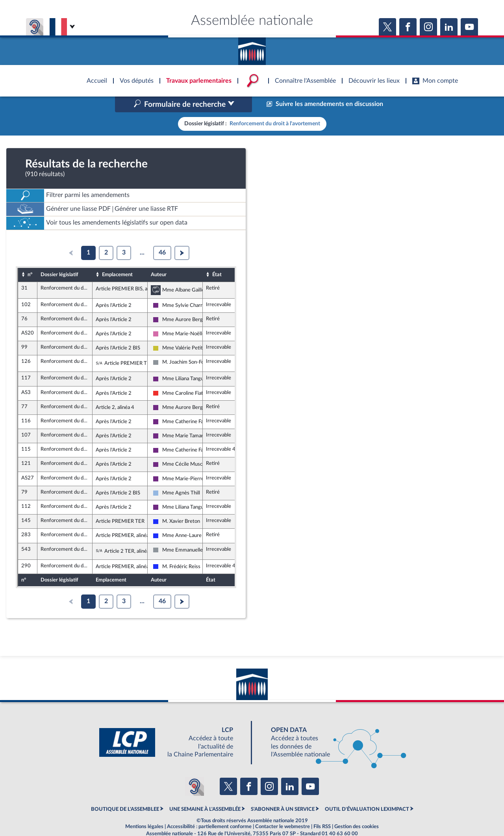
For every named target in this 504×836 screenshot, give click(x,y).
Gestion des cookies (357, 810)
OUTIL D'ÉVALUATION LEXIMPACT (367, 793)
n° (30, 258)
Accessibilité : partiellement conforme (209, 810)
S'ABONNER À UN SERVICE (283, 793)
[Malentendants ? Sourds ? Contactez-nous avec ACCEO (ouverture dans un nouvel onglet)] (195, 769)
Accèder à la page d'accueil (252, 48)
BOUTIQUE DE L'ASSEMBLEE (125, 793)
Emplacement (117, 258)
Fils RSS (322, 810)
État (217, 258)
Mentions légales (144, 810)
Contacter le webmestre (283, 810)
